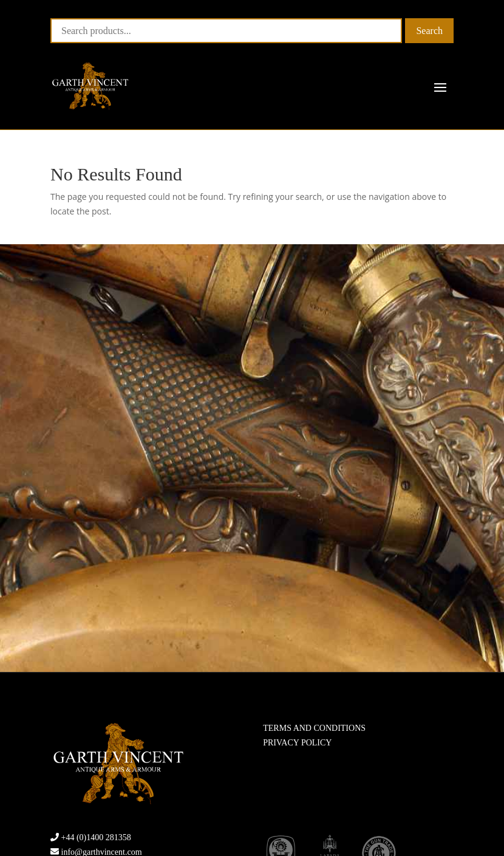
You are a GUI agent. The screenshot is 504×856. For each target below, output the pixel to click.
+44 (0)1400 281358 (96, 837)
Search (429, 31)
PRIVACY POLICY (297, 743)
